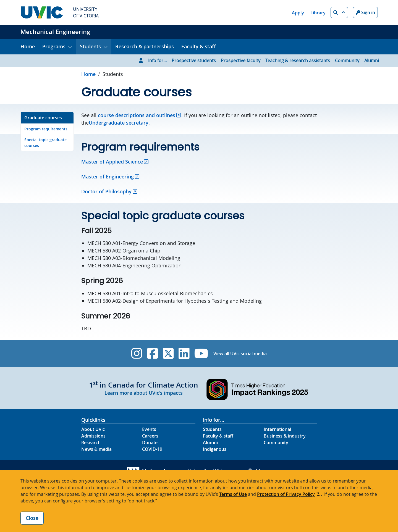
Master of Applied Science (112, 162)
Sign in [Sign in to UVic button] (365, 12)
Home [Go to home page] (88, 74)
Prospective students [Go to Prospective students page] (194, 60)
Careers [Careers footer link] (150, 436)
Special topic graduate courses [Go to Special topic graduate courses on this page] (45, 143)
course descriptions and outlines (137, 115)
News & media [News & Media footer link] (96, 449)
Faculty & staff (199, 46)
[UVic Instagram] (137, 353)
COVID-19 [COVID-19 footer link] (152, 449)
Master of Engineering (108, 177)
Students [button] (90, 46)
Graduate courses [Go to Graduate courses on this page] (43, 118)
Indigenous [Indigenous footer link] (215, 449)
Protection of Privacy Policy (286, 494)
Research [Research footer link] (91, 443)
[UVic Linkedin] (184, 353)
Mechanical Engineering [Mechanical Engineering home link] (55, 32)
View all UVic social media (240, 354)
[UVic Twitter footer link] (168, 353)
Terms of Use (233, 494)
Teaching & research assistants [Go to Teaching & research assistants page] (298, 60)
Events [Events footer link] (149, 429)
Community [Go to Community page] (347, 60)
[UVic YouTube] (201, 353)
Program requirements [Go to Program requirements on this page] (46, 129)
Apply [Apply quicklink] (298, 13)
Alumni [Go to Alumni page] (372, 60)
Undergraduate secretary (119, 123)
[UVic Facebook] (152, 353)
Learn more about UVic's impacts (144, 393)
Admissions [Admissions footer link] (93, 436)
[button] (339, 12)
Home (28, 46)
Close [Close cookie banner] (32, 518)
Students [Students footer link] (212, 429)
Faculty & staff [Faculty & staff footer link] (218, 436)
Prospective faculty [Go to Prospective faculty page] (241, 60)
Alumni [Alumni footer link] (210, 443)
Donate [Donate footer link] (150, 443)
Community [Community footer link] (276, 443)
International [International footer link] (277, 429)
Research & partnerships (145, 46)
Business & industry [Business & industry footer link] (285, 436)
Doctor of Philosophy (106, 191)
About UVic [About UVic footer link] (93, 429)
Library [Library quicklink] (318, 13)
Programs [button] (54, 46)
